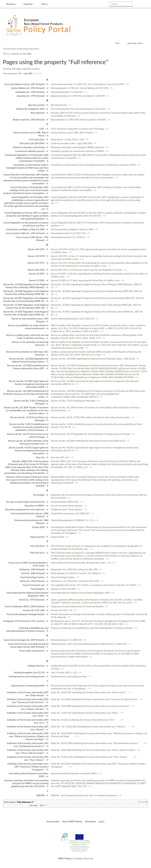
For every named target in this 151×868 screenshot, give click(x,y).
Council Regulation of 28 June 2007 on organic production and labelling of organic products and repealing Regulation (26, 216)
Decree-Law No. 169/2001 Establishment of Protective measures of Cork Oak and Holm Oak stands (26, 394)
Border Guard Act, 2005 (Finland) (29, 120)
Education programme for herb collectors (25, 509)
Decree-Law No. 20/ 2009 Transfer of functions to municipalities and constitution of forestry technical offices (26, 410)
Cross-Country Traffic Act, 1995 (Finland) (25, 233)
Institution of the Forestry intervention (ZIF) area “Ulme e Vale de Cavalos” (28, 751)
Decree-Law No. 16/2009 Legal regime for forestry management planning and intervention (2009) (29, 384)
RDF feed (141, 802)
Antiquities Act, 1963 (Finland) (30, 92)
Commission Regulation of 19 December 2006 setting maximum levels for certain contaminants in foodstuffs (27, 158)
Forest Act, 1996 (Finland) (32, 581)
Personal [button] (11, 4)
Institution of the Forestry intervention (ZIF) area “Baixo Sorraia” (28, 694)
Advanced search (135, 43)
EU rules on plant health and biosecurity (25, 502)
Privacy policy (53, 821)
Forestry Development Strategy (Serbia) (26, 614)
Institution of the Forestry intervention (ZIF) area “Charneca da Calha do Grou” (28, 701)
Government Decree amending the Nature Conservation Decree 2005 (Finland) (28, 645)
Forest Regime (38, 589)
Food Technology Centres (33, 577)
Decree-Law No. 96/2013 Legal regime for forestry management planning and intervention (29, 451)
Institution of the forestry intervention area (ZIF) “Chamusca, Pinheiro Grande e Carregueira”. (28, 767)
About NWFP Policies (72, 821)
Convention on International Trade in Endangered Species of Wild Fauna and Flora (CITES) (27, 168)
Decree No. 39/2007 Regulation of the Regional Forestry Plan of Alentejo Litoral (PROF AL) (26, 313)
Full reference (24, 802)
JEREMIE (40, 795)
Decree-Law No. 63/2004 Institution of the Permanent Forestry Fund (28, 442)
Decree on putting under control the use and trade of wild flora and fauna (27, 337)
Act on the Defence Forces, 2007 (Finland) (25, 84)
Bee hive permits (36, 105)
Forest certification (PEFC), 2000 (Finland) (25, 606)
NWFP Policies (65, 858)
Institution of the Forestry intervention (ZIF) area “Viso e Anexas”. (28, 758)
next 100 (28, 73)
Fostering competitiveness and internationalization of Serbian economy (27, 629)
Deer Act (40, 457)
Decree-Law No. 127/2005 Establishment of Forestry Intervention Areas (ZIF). (28, 367)
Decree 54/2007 (37, 274)
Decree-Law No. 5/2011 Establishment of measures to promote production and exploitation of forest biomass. (29, 427)
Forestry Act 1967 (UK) (34, 610)
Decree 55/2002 (37, 280)
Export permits (37, 537)
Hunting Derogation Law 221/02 (29, 672)
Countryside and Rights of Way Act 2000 (25, 229)
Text (29, 54)
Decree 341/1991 (36, 263)
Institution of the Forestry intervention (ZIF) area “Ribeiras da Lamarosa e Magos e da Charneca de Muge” (28, 736)
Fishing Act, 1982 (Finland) (32, 569)
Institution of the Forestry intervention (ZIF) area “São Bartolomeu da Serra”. (28, 745)
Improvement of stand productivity (28, 686)
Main (117, 43)
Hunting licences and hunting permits (27, 676)
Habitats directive (36, 666)
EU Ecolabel (39, 495)
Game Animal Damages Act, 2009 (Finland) (24, 640)
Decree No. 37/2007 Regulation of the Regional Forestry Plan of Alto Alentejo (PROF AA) (26, 306)
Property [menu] (29, 4)
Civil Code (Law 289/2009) (32, 143)
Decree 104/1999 (36, 249)
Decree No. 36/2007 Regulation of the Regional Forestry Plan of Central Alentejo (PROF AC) (26, 300)
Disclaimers (91, 821)
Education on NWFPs (35, 506)
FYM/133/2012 (37, 546)
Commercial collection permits (30, 151)
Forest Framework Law (34, 585)
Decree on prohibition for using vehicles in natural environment (28, 327)
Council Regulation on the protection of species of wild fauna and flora (26, 224)
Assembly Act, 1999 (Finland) (31, 96)
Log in (102, 821)
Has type (33, 805)
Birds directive (38, 113)
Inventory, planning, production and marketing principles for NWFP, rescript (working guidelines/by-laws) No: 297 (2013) (26, 783)
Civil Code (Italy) (37, 140)
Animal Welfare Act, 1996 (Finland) (28, 88)
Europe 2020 (38, 527)
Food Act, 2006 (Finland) (33, 573)
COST (42, 129)
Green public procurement (32, 651)
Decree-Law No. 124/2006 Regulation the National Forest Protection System (29, 360)
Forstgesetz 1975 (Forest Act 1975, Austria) (24, 621)
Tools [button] (45, 4)
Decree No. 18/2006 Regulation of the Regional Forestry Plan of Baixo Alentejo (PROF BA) (26, 293)
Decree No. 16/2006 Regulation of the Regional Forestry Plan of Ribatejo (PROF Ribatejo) (26, 286)
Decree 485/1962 (36, 270)
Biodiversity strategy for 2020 (30, 109)
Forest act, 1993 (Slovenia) (32, 600)
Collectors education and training (29, 147)
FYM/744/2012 (37, 553)
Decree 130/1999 (36, 256)
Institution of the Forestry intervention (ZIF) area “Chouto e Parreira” (28, 708)
